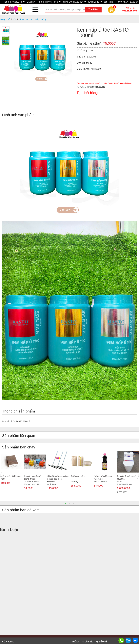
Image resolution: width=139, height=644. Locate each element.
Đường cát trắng (78, 476)
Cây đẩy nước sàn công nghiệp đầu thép (58, 477)
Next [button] (138, 476)
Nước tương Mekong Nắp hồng (103, 477)
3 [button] (74, 503)
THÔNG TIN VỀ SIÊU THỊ (14, 2)
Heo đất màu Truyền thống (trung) (33, 477)
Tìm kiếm (93, 9)
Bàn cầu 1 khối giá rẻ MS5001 (127, 477)
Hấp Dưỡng (41, 19)
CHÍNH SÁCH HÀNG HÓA (74, 2)
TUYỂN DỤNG (95, 2)
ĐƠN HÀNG (110, 2)
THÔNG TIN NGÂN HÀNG (50, 2)
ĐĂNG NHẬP (123, 2)
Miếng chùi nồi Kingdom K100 (11, 477)
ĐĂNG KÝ (134, 2)
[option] (12, 470)
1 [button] (65, 503)
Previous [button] (1, 476)
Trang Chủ (5, 19)
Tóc (14, 19)
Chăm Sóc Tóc (26, 19)
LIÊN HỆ (32, 2)
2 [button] (69, 503)
